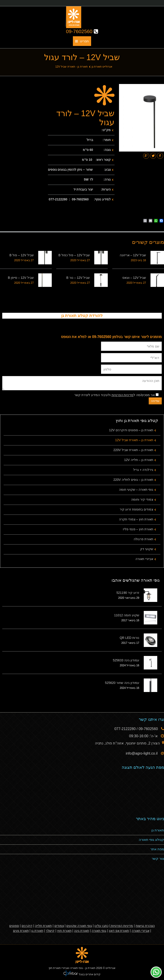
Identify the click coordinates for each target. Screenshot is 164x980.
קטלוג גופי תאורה (151, 840)
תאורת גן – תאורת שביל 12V (134, 440)
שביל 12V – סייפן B (21, 278)
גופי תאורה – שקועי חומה (136, 490)
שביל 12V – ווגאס (134, 278)
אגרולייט (110, 968)
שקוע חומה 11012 (127, 615)
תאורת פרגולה (143, 539)
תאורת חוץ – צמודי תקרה (136, 519)
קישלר (50, 931)
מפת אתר (157, 849)
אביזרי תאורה (144, 559)
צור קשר (158, 859)
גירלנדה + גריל (143, 470)
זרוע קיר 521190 (128, 593)
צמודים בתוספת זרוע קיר (136, 509)
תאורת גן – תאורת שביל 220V (133, 450)
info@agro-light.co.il (142, 753)
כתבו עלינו (101, 926)
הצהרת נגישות (145, 926)
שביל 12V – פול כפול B (74, 255)
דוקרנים (27, 926)
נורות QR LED (129, 638)
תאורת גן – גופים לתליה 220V (133, 480)
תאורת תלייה (43, 926)
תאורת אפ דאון (119, 931)
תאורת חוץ (64, 931)
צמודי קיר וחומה (142, 499)
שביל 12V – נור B (78, 278)
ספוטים (14, 926)
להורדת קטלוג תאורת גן (82, 316)
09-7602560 (82, 31)
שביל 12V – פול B (22, 255)
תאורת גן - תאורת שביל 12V (72, 67)
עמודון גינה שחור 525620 (122, 683)
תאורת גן (158, 830)
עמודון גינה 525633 (126, 660)
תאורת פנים (21, 931)
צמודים (59, 926)
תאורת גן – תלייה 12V (139, 460)
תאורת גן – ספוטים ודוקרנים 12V (131, 430)
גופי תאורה (99, 931)
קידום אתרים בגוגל (89, 974)
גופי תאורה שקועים (79, 926)
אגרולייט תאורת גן (102, 67)
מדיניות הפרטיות (123, 395)
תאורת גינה (82, 931)
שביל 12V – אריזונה (133, 255)
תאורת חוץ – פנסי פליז (138, 529)
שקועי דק (147, 549)
